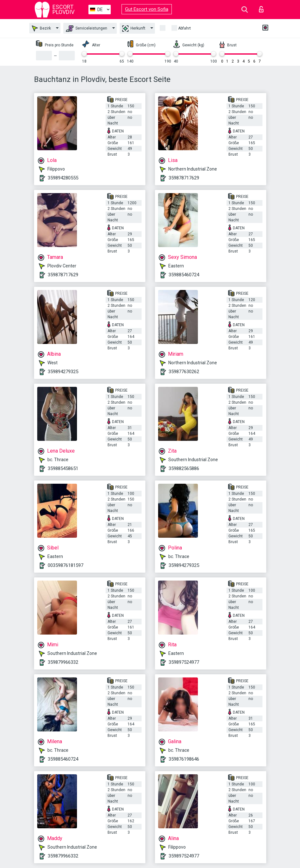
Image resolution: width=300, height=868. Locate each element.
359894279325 (63, 372)
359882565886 (184, 468)
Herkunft (134, 29)
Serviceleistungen (87, 29)
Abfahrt (185, 28)
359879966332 (63, 662)
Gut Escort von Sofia (147, 9)
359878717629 (184, 178)
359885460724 (184, 275)
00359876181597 (66, 565)
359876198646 (184, 759)
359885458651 (63, 468)
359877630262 (184, 372)
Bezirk (41, 28)
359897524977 (184, 662)
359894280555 (63, 178)
